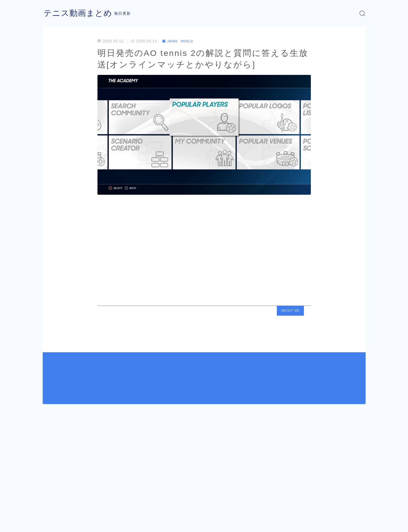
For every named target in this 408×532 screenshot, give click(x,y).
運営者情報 (52, 523)
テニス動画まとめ (80, 13)
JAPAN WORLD (180, 41)
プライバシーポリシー (91, 523)
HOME (49, 506)
